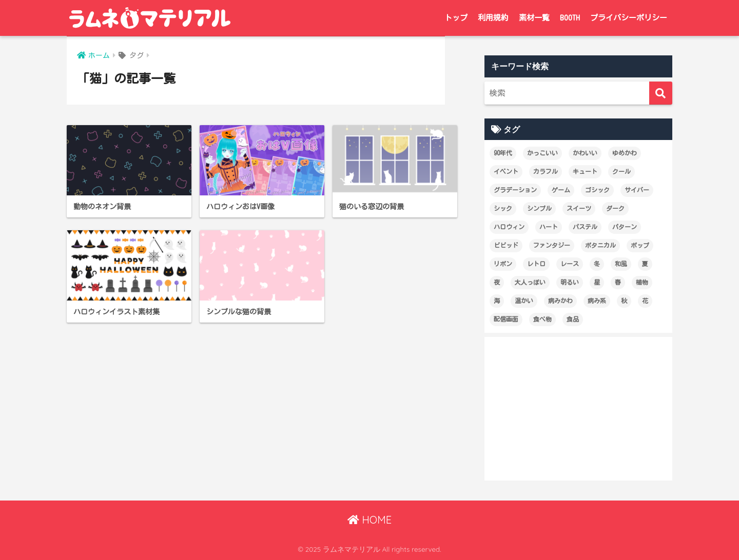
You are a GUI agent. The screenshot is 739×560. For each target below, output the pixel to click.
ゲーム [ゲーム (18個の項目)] (561, 190)
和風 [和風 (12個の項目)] (621, 264)
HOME (369, 520)
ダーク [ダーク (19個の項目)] (615, 208)
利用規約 (493, 18)
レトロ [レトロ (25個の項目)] (536, 264)
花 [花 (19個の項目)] (645, 301)
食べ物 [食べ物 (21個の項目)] (542, 319)
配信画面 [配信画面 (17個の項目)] (506, 319)
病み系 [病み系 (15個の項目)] (597, 301)
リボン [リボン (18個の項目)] (503, 264)
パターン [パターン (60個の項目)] (625, 227)
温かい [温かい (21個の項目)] (524, 301)
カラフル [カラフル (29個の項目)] (546, 171)
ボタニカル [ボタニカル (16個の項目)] (600, 245)
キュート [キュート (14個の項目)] (585, 171)
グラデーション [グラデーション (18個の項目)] (515, 190)
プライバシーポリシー (629, 18)
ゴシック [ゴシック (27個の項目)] (597, 190)
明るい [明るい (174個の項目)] (570, 282)
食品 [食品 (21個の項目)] (573, 319)
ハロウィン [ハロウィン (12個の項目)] (509, 227)
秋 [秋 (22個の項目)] (624, 301)
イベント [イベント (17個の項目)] (506, 171)
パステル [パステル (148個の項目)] (585, 227)
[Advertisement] (578, 409)
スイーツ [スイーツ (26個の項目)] (579, 208)
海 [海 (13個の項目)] (497, 301)
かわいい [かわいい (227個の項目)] (585, 153)
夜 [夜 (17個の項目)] (497, 282)
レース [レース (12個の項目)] (570, 264)
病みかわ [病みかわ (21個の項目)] (560, 301)
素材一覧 (534, 18)
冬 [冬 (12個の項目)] (597, 264)
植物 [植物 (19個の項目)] (642, 282)
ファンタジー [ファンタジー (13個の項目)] (552, 245)
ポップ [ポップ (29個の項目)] (640, 245)
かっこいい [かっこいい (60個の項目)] (542, 153)
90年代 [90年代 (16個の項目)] (503, 153)
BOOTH (570, 18)
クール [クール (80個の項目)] (621, 171)
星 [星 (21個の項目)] (597, 282)
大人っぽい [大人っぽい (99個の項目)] (530, 282)
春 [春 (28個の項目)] (618, 282)
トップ (456, 18)
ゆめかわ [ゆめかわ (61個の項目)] (625, 153)
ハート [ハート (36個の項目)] (549, 227)
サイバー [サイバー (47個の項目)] (637, 190)
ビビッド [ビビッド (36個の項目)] (506, 245)
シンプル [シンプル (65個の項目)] (539, 208)
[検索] (661, 93)
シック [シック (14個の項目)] (503, 208)
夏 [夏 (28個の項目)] (645, 264)
